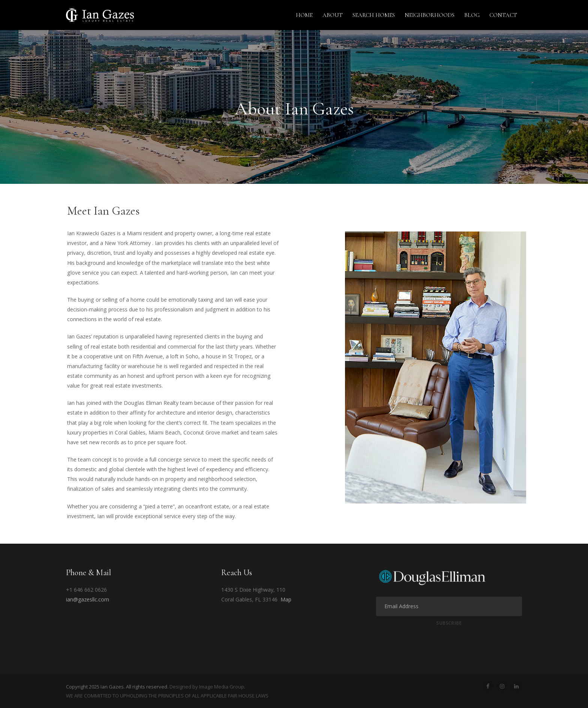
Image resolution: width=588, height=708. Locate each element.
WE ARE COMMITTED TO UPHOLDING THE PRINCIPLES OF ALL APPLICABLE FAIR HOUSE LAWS (167, 696)
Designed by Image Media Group (207, 687)
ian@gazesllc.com (88, 599)
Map (286, 599)
